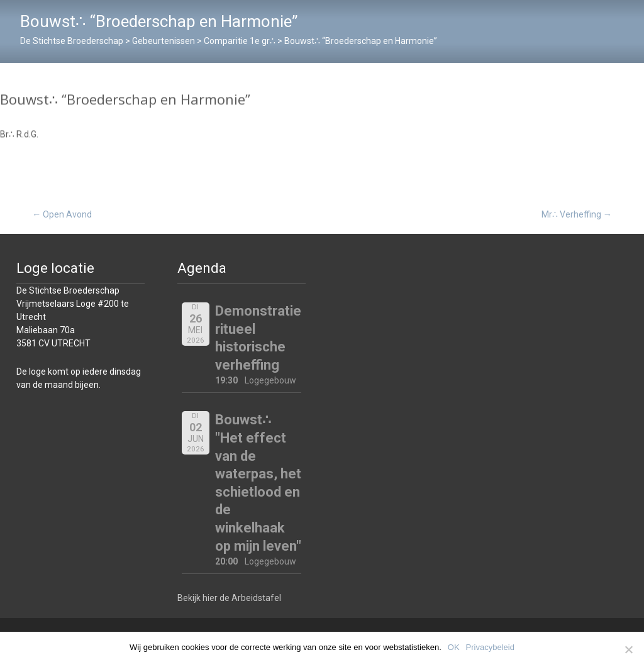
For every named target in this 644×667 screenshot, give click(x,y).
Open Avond (62, 214)
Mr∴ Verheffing (577, 214)
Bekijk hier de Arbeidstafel (229, 598)
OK (454, 647)
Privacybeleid (490, 647)
